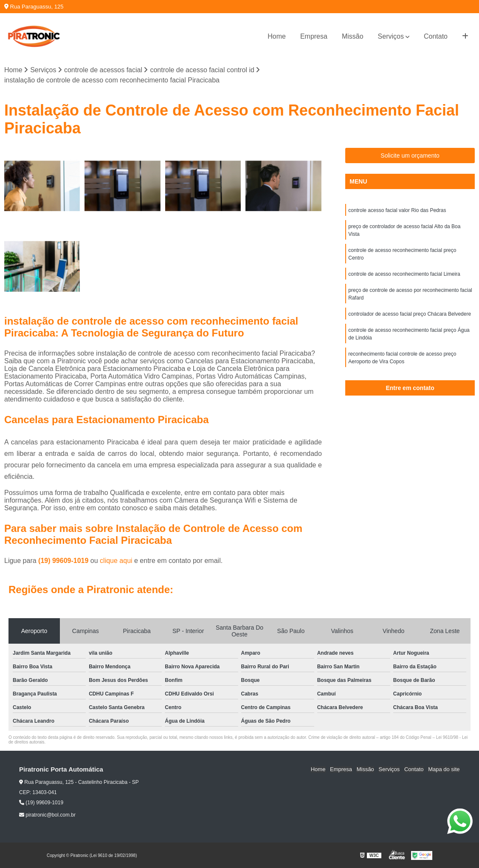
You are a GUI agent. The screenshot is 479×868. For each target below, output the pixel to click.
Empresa (314, 36)
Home (277, 36)
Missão (353, 36)
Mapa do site (444, 770)
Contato (436, 36)
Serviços (391, 36)
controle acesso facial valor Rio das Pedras (397, 210)
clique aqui (116, 561)
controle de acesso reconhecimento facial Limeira (404, 274)
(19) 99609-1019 (64, 561)
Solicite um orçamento (410, 156)
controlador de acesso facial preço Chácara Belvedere (410, 314)
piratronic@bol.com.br (47, 815)
